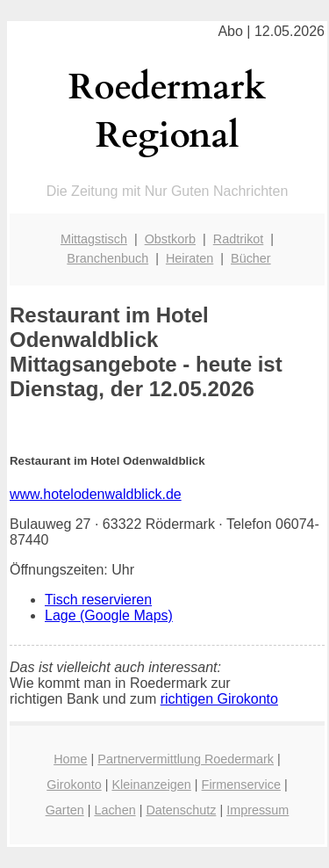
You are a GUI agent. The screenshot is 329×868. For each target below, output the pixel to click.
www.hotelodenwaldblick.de (96, 494)
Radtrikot (239, 239)
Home (70, 759)
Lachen (114, 810)
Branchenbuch (107, 258)
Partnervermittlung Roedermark (186, 759)
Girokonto (74, 785)
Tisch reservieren (98, 600)
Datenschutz (181, 810)
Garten (65, 810)
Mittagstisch (94, 239)
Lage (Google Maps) (109, 615)
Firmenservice (241, 785)
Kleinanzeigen (151, 785)
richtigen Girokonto (219, 699)
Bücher (251, 258)
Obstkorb (170, 239)
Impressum (257, 810)
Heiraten (190, 258)
